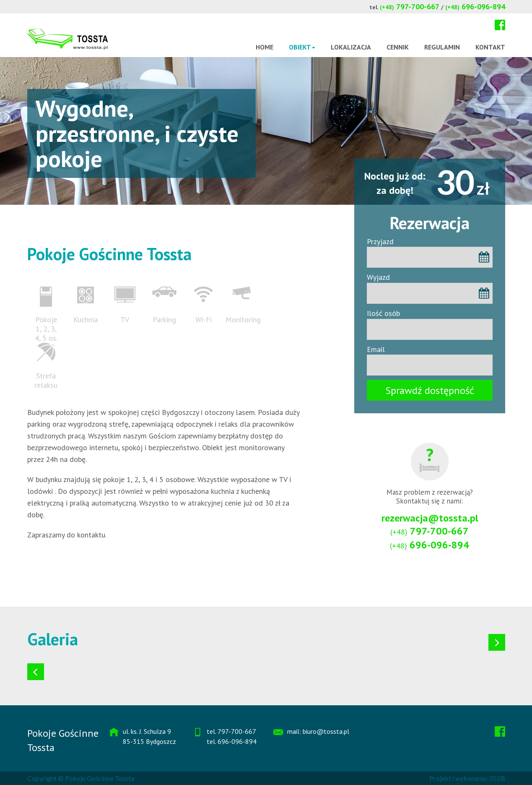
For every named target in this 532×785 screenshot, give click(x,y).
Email (376, 349)
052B (497, 778)
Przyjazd (380, 241)
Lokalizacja (351, 47)
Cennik (398, 47)
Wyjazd (378, 277)
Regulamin (442, 47)
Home (265, 47)
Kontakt (490, 47)
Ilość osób (383, 313)
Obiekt (302, 47)
